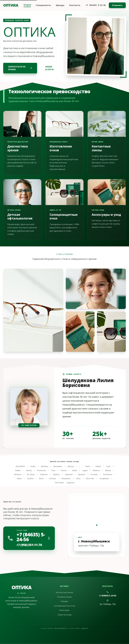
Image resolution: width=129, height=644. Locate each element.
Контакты (75, 5)
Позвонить (117, 5)
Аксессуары (64, 610)
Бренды (60, 5)
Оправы (64, 601)
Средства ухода (64, 615)
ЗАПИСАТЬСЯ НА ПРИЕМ (20, 68)
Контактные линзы (64, 592)
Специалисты (43, 5)
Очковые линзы (64, 597)
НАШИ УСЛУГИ (49, 68)
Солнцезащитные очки (64, 606)
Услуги (27, 5)
